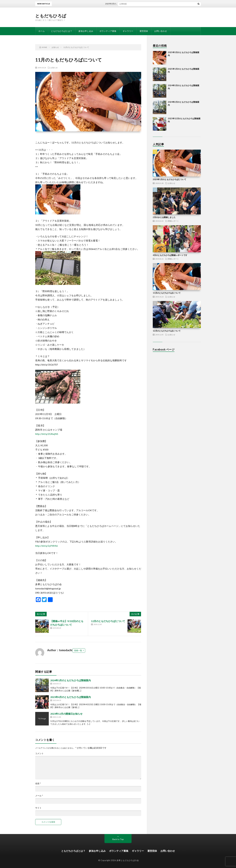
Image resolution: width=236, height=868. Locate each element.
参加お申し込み (86, 31)
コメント (39, 753)
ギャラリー (128, 31)
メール (39, 796)
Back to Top (118, 839)
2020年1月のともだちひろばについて (169, 179)
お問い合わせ (161, 31)
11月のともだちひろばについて (167, 293)
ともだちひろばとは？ (62, 31)
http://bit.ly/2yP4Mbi (47, 546)
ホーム (42, 31)
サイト (38, 808)
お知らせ (54, 68)
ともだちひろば (51, 16)
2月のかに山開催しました (164, 217)
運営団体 (144, 31)
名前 (38, 784)
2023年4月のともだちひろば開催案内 (71, 697)
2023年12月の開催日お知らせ (66, 714)
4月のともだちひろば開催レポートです (170, 255)
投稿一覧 (78, 650)
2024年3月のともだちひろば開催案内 (71, 680)
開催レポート (173, 221)
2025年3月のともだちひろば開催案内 (123, 4)
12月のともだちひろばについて (108, 621)
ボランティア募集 (108, 31)
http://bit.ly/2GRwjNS (47, 434)
